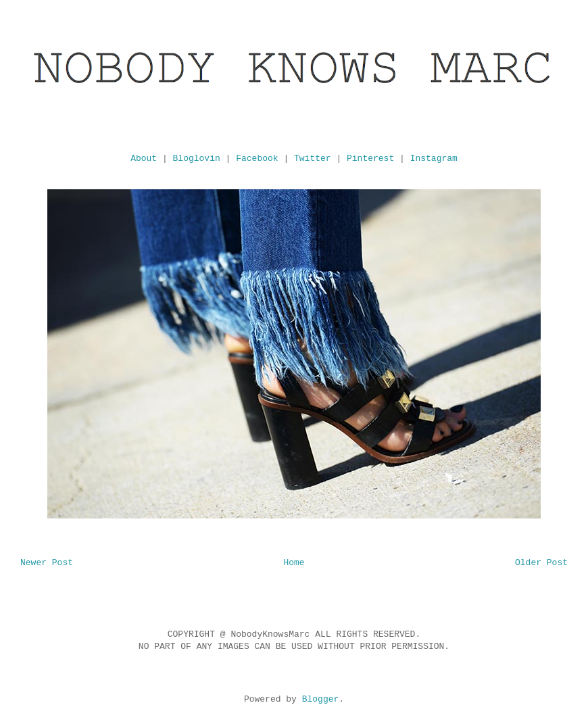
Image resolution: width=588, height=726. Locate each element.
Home (294, 563)
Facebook (257, 159)
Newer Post (47, 563)
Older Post (541, 563)
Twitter (313, 159)
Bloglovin (197, 159)
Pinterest (370, 159)
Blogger (321, 699)
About (144, 159)
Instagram (434, 159)
